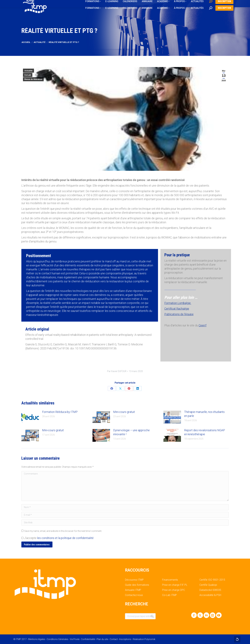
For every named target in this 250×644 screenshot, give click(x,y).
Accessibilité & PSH (210, 595)
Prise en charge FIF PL (175, 585)
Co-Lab (28, 75)
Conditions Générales (57, 639)
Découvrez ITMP (134, 580)
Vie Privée (75, 639)
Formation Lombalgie (178, 303)
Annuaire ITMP (133, 590)
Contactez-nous (134, 595)
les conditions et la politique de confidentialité (65, 538)
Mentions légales (37, 639)
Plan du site (102, 639)
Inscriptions (125, 639)
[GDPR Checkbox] (22, 538)
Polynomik (150, 639)
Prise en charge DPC (174, 590)
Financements (170, 580)
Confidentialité (88, 639)
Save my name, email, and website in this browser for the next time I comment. (63, 531)
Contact (114, 639)
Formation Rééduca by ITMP (60, 412)
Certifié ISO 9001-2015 (212, 580)
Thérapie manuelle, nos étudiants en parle (204, 414)
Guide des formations (137, 585)
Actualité (28, 71)
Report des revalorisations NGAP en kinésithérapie (205, 432)
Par (117, 371)
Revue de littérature (33, 79)
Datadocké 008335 (210, 590)
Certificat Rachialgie (177, 309)
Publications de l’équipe (179, 314)
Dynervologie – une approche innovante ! (131, 432)
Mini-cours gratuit (124, 412)
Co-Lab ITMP (169, 595)
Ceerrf (203, 325)
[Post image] (30, 417)
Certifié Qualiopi (208, 585)
